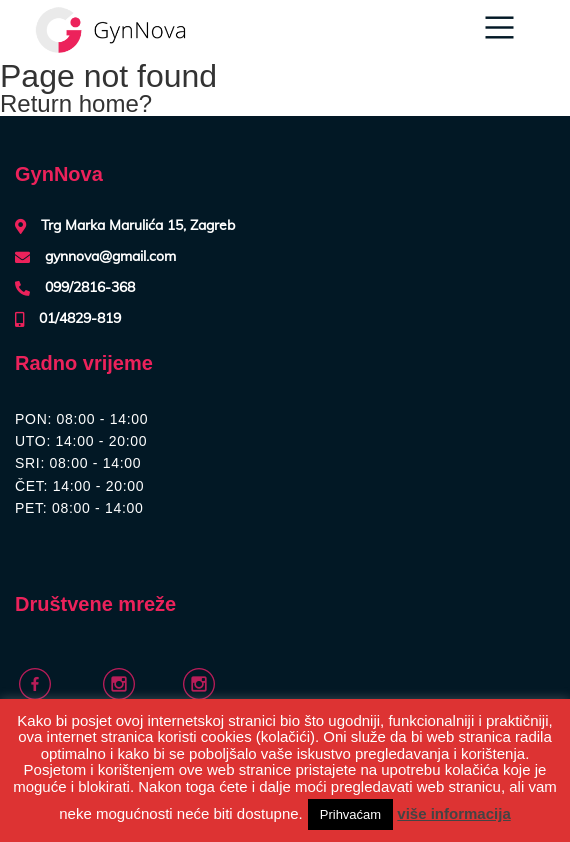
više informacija (453, 813)
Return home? (76, 103)
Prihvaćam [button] (350, 814)
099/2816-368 (90, 288)
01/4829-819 (80, 319)
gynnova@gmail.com (110, 257)
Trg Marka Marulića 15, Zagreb (138, 226)
